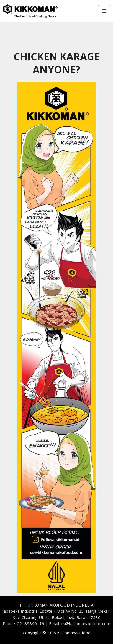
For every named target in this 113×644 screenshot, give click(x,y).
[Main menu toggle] (104, 11)
